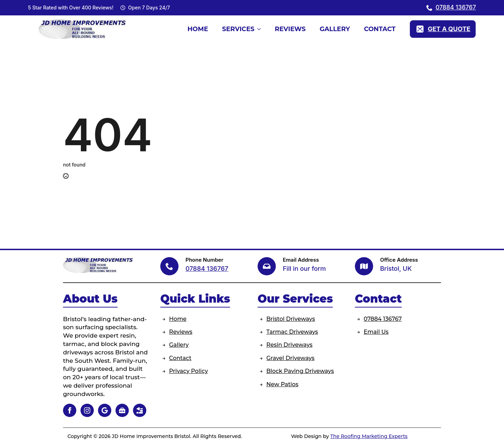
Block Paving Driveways (300, 371)
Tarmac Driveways (292, 332)
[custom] (105, 410)
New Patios (282, 384)
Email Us (376, 332)
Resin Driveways (289, 345)
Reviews (290, 29)
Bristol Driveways (291, 319)
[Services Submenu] (261, 29)
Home (198, 29)
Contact (380, 29)
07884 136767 (383, 319)
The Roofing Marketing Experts (369, 436)
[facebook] (70, 410)
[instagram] (87, 410)
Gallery (335, 29)
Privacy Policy (188, 371)
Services (238, 29)
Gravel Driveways (290, 358)
